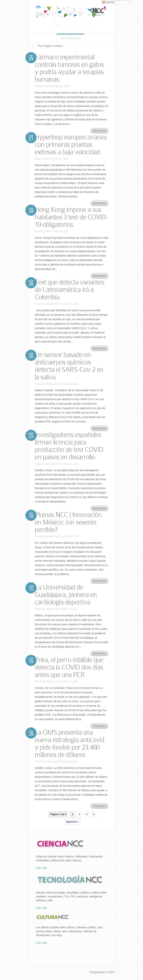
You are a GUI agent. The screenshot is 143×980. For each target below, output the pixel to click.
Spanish (109, 2)
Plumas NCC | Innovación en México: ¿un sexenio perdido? (68, 522)
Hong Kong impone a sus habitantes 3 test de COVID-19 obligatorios (71, 217)
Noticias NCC (53, 304)
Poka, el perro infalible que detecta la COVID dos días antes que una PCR (69, 667)
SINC (48, 86)
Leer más (41, 868)
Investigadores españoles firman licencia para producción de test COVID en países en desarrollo (69, 446)
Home (32, 46)
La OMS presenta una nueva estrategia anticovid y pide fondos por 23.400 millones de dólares (69, 743)
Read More (99, 131)
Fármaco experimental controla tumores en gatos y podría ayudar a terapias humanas (69, 68)
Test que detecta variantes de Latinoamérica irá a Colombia (70, 290)
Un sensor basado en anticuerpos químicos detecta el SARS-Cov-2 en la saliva (69, 366)
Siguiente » (72, 822)
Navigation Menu (70, 39)
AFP (48, 159)
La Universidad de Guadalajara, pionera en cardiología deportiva (66, 595)
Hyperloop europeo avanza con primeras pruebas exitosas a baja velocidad (71, 144)
